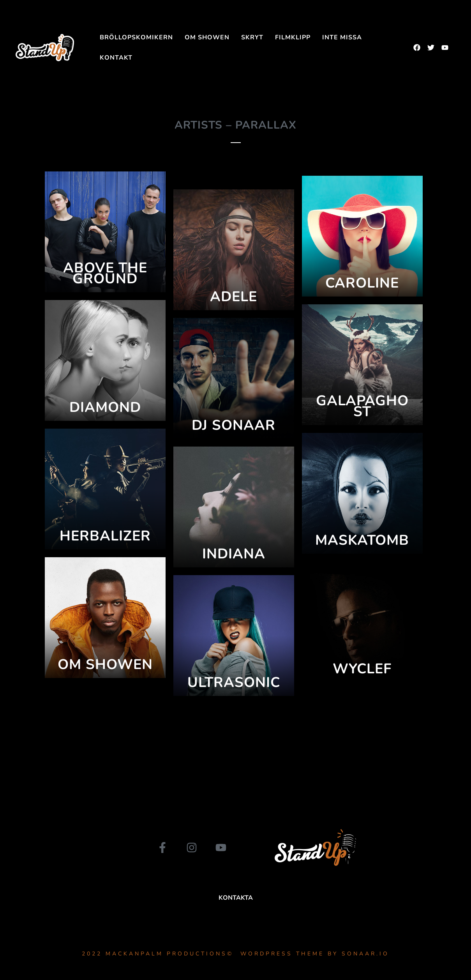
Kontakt (116, 58)
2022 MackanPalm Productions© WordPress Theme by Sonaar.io (235, 954)
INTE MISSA (342, 37)
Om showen (207, 37)
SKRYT (252, 37)
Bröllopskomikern (136, 37)
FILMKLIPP (293, 37)
